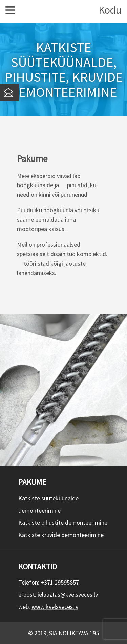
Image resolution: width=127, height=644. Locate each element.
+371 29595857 (60, 582)
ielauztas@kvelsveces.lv (68, 595)
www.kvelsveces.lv (55, 607)
